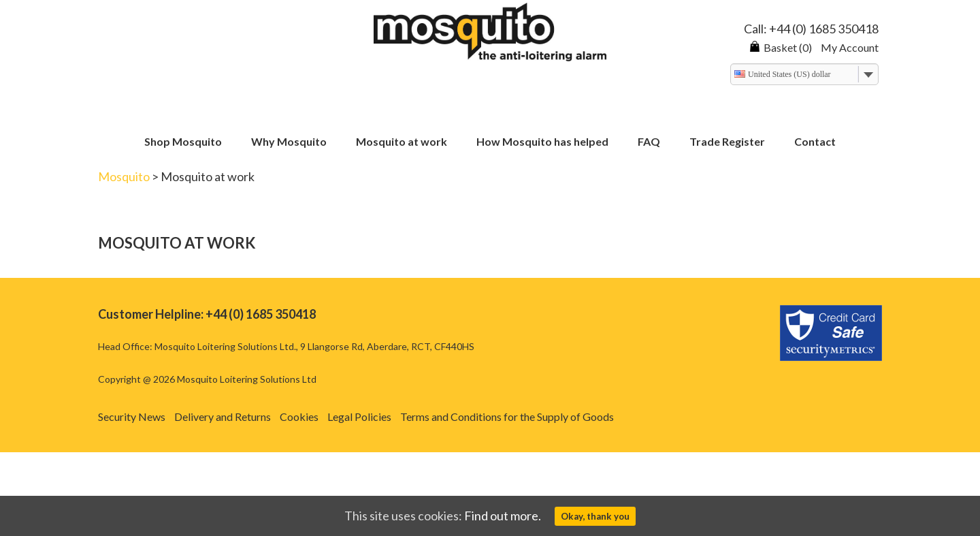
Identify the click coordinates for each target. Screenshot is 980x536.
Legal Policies (359, 416)
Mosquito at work (402, 142)
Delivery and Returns (223, 416)
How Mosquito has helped (542, 142)
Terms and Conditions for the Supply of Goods (507, 416)
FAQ (649, 142)
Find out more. (503, 516)
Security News (132, 416)
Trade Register (727, 142)
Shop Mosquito (183, 142)
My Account (850, 47)
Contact (815, 142)
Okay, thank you (595, 516)
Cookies (299, 416)
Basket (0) (781, 47)
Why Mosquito (289, 142)
